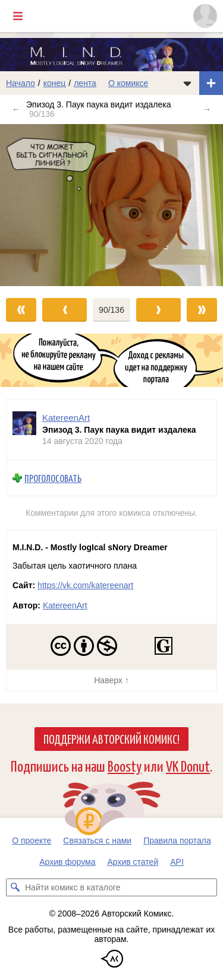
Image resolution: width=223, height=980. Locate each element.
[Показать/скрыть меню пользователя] (205, 16)
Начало (21, 83)
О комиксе (128, 83)
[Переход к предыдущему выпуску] (28, 205)
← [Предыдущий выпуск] (16, 109)
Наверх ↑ (111, 680)
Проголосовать (53, 478)
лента (85, 83)
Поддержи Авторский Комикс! (111, 738)
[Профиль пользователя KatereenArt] (24, 429)
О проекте (32, 841)
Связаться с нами (97, 841)
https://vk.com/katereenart (85, 585)
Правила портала (177, 841)
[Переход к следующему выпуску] (111, 205)
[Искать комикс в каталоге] (15, 887)
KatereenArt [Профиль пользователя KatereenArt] (66, 418)
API (177, 862)
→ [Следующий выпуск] (207, 109)
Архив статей (133, 862)
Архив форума (67, 862)
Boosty (125, 765)
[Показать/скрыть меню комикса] (187, 83)
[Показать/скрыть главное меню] (18, 16)
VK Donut (188, 765)
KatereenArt (65, 605)
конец (55, 83)
